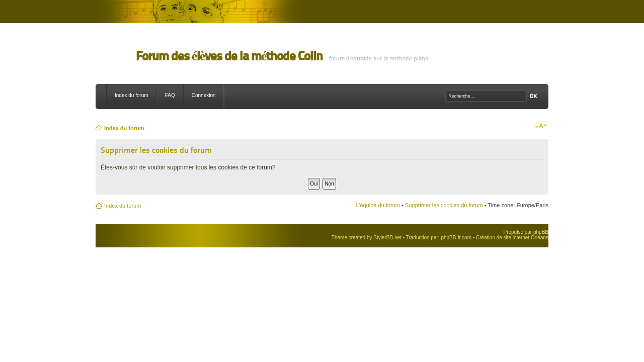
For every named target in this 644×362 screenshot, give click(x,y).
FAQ (170, 95)
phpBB (541, 232)
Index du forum (132, 95)
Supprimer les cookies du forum (444, 205)
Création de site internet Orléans (512, 238)
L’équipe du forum (378, 205)
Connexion (204, 95)
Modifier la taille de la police (541, 126)
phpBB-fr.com (456, 238)
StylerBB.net (387, 238)
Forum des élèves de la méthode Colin (229, 56)
